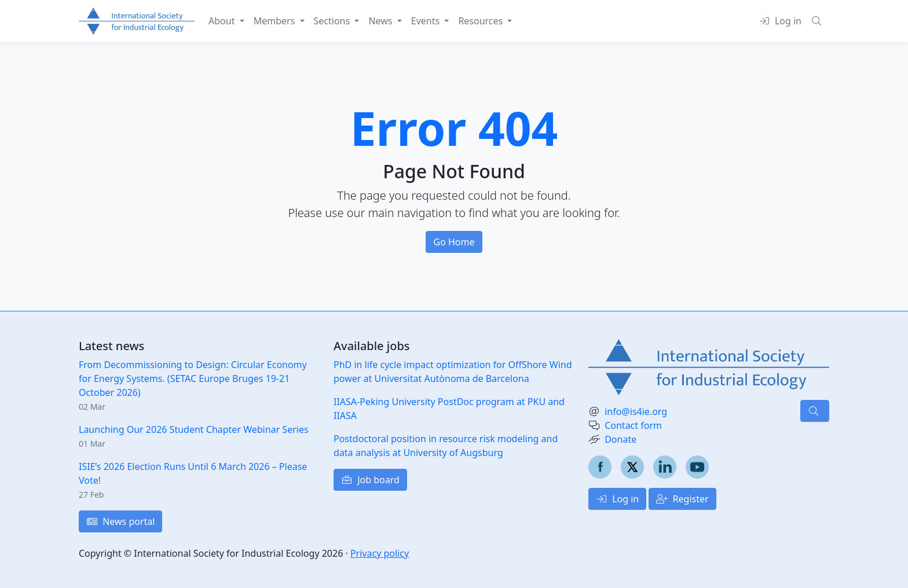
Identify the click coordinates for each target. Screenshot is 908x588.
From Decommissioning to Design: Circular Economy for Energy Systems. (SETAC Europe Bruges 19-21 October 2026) (193, 378)
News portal (120, 521)
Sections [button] (333, 21)
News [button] (381, 21)
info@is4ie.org (636, 411)
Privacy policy (380, 553)
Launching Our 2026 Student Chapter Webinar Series (194, 429)
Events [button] (427, 21)
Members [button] (276, 21)
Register (682, 499)
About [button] (223, 21)
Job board (370, 480)
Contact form (633, 425)
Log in (617, 499)
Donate (620, 439)
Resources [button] (482, 21)
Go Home (454, 242)
